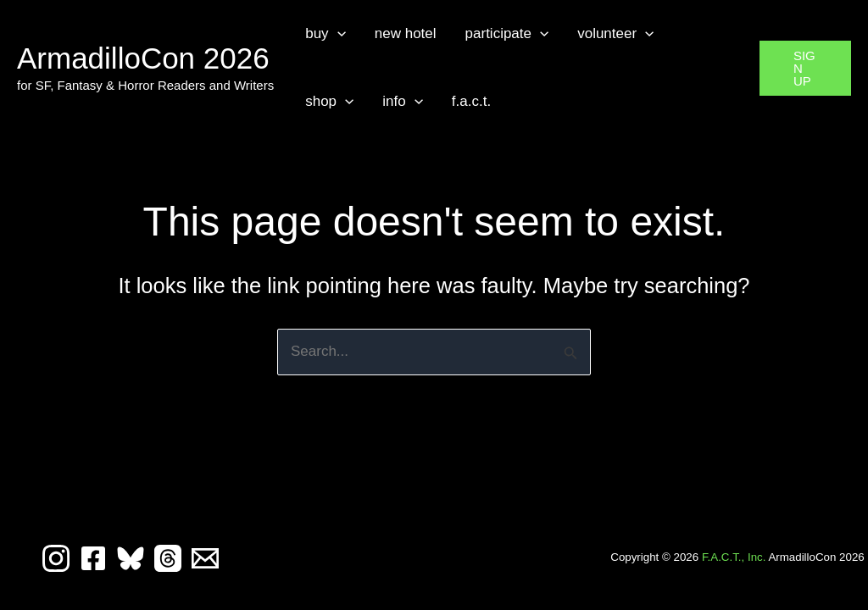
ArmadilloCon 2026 (143, 58)
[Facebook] (93, 558)
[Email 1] (205, 558)
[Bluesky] (131, 558)
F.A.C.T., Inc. (734, 557)
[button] (337, 34)
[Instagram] (56, 558)
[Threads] (168, 558)
